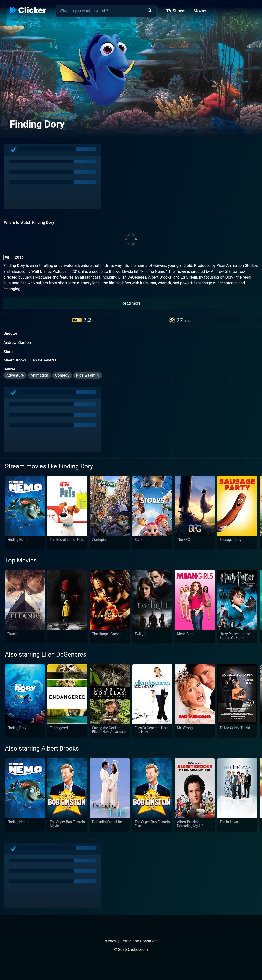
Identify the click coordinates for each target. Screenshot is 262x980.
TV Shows (176, 11)
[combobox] (106, 11)
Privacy (110, 941)
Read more (131, 303)
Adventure (15, 375)
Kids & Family (88, 375)
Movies (200, 11)
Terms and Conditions (140, 941)
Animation (39, 375)
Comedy (62, 375)
